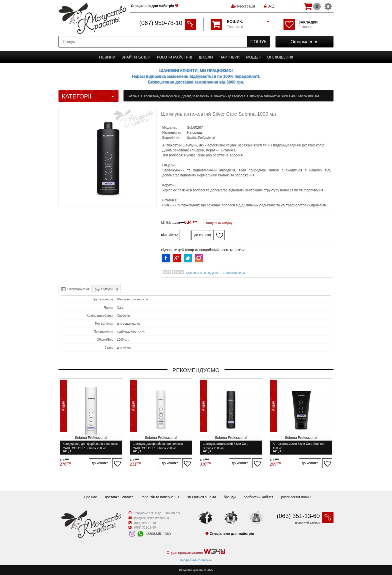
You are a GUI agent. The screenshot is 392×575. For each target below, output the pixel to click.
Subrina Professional (201, 138)
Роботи (174, 57)
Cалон (136, 57)
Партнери (229, 57)
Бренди (230, 497)
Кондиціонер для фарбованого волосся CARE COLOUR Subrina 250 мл (90, 446)
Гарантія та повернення (160, 497)
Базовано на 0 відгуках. (202, 273)
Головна (134, 96)
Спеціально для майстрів (153, 6)
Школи (206, 57)
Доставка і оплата (119, 497)
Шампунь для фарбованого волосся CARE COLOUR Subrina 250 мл (158, 446)
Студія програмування (196, 552)
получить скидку (219, 223)
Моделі (253, 57)
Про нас (90, 497)
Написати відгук (234, 273)
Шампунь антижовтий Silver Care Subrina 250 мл (226, 446)
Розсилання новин (296, 497)
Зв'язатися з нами (201, 497)
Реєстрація (246, 6)
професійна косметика (196, 560)
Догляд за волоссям (196, 96)
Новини (107, 57)
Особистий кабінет (258, 497)
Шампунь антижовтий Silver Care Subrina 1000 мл (284, 96)
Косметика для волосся (161, 96)
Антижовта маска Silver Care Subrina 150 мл (298, 446)
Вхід (269, 6)
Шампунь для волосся (230, 96)
